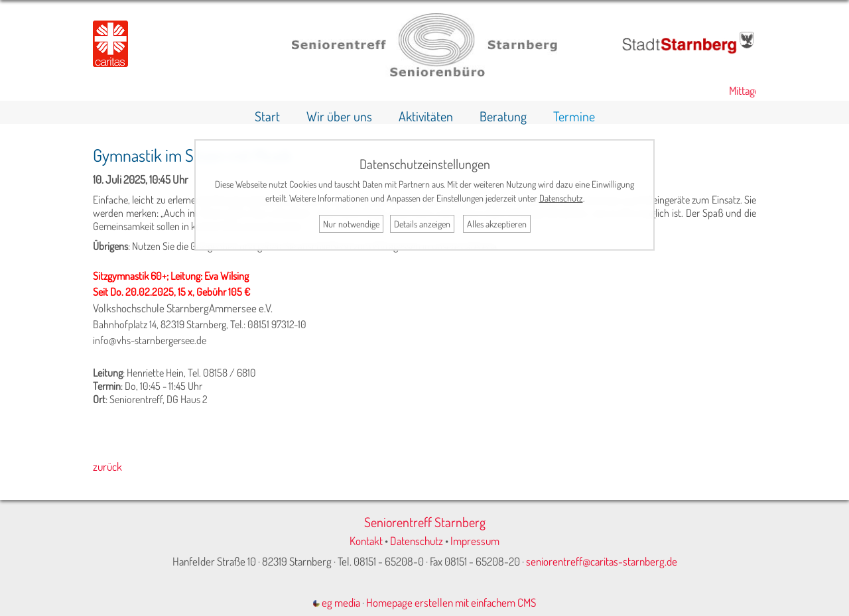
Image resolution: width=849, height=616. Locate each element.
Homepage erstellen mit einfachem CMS (451, 602)
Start (267, 116)
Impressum (475, 541)
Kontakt (366, 541)
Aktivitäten (426, 116)
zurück (107, 466)
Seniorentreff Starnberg (425, 522)
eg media (337, 602)
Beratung (503, 116)
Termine (574, 116)
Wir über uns (339, 116)
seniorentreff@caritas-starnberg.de (602, 561)
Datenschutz (417, 541)
